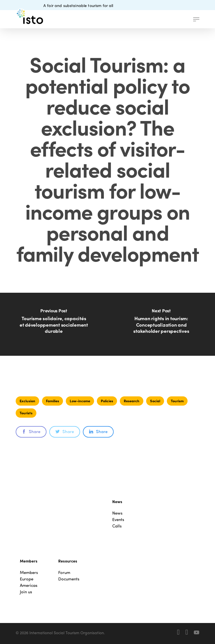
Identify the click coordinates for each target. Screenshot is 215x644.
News (117, 513)
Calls (117, 526)
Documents (69, 579)
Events (118, 519)
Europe (27, 579)
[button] (196, 19)
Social (155, 401)
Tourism (177, 401)
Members (29, 572)
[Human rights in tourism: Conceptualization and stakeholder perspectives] (161, 324)
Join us (26, 592)
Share (31, 431)
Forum (64, 572)
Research (132, 401)
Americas (29, 585)
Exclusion (27, 401)
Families (52, 401)
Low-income (80, 401)
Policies (107, 401)
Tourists (26, 413)
